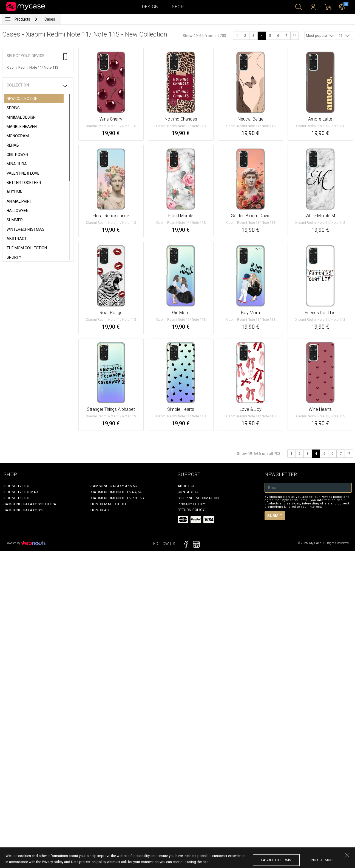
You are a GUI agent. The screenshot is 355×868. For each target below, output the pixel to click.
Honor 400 (100, 510)
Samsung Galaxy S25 (24, 510)
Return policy (191, 510)
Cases (50, 19)
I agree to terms (276, 860)
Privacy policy (191, 504)
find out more (322, 860)
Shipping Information (198, 498)
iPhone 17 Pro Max (21, 492)
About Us (187, 486)
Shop (178, 7)
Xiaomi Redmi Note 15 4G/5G (116, 492)
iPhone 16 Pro (17, 498)
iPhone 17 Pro (17, 486)
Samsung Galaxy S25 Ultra (30, 504)
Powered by (25, 543)
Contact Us (189, 492)
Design (150, 7)
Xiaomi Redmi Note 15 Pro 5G (117, 498)
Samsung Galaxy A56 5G (114, 486)
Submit (275, 516)
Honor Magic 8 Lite (109, 504)
